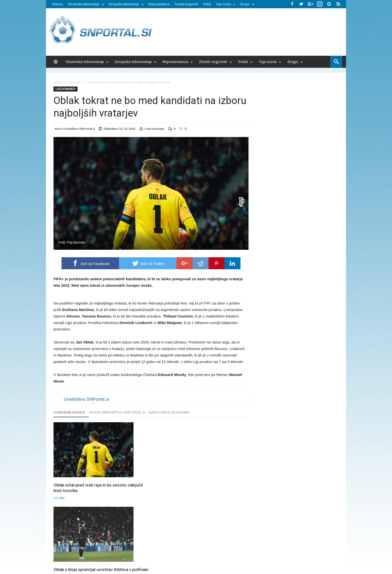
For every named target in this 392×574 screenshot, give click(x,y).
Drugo (245, 4)
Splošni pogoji (237, 542)
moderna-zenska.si (238, 552)
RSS (197, 542)
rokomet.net (172, 552)
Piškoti (149, 542)
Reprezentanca (159, 4)
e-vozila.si (213, 552)
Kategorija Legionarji (169, 412)
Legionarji (75, 82)
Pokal (207, 4)
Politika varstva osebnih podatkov (277, 542)
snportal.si (152, 552)
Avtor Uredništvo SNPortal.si (117, 412)
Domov (57, 4)
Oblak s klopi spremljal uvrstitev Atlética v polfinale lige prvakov (150, 475)
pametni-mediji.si (128, 552)
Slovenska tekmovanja (83, 4)
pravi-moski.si (267, 552)
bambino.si (193, 552)
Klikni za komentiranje (151, 518)
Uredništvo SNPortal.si (79, 129)
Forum (94, 542)
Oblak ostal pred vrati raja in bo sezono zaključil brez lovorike (82, 475)
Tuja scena (223, 4)
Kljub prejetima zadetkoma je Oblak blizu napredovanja (214, 475)
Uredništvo (110, 542)
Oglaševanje (131, 542)
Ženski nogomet (186, 4)
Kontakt (185, 542)
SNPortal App (214, 542)
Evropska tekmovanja (124, 4)
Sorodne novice (69, 412)
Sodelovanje (167, 542)
